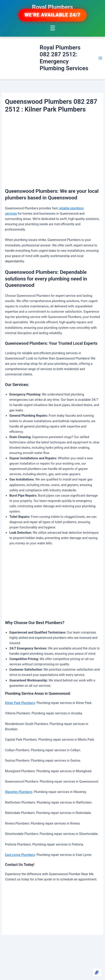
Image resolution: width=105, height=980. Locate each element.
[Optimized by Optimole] (97, 972)
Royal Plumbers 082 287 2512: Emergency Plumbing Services (64, 58)
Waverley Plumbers (19, 792)
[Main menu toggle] (100, 58)
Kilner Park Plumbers (20, 703)
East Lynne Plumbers (20, 855)
